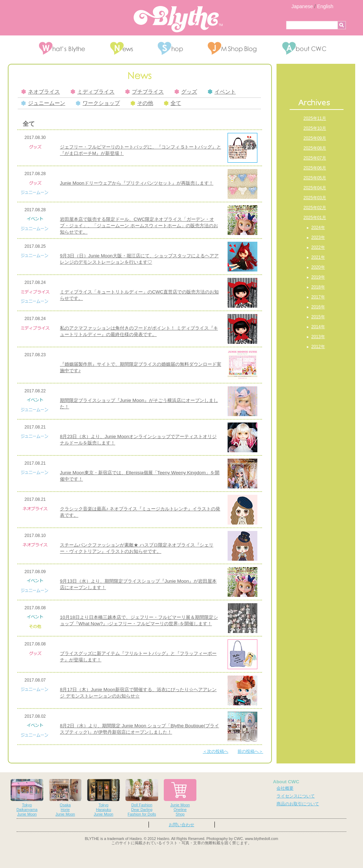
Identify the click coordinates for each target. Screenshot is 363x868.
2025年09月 (315, 138)
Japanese (302, 6)
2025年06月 (315, 168)
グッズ (186, 92)
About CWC (286, 782)
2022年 (318, 247)
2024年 (318, 228)
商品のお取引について (298, 804)
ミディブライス (93, 92)
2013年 (318, 337)
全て (172, 103)
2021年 (318, 257)
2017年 (318, 297)
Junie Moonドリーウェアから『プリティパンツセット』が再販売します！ (137, 183)
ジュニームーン (43, 103)
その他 (142, 103)
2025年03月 (315, 198)
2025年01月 (315, 218)
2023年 (318, 237)
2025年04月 (315, 188)
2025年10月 (315, 128)
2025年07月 (315, 158)
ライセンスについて (296, 796)
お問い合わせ (181, 825)
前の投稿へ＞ (250, 751)
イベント (222, 92)
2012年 (318, 347)
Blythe (178, 19)
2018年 (318, 287)
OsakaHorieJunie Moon (65, 798)
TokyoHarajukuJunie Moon (104, 798)
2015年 (318, 317)
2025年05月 (315, 178)
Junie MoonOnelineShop (180, 798)
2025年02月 (315, 208)
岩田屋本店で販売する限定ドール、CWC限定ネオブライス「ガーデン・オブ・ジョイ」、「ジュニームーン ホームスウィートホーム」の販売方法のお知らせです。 (139, 226)
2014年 (318, 327)
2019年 (318, 277)
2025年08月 (315, 148)
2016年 (318, 307)
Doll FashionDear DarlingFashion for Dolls (142, 798)
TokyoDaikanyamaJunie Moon (27, 798)
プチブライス (144, 92)
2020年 (318, 267)
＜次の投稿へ (216, 751)
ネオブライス (41, 92)
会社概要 (285, 788)
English (325, 6)
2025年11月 (315, 118)
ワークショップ (98, 103)
